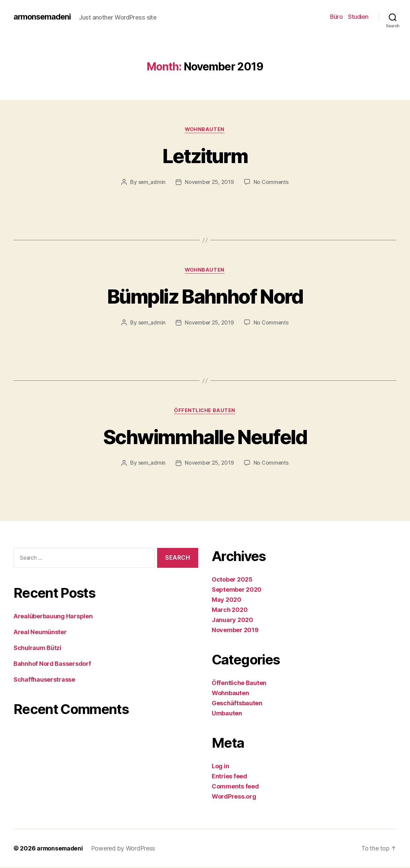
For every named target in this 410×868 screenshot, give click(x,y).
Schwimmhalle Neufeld (205, 437)
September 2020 (237, 590)
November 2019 (235, 631)
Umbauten (227, 714)
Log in (220, 767)
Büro (336, 17)
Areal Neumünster (40, 633)
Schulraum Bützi (37, 648)
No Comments (272, 182)
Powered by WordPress (125, 849)
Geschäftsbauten (237, 704)
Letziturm (205, 156)
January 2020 (232, 621)
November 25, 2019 (209, 182)
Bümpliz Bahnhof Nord (205, 296)
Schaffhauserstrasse (44, 680)
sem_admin (152, 182)
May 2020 (227, 600)
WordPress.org (234, 797)
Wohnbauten (205, 130)
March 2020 (230, 610)
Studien (358, 17)
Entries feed (229, 777)
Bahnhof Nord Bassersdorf (52, 664)
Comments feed (235, 787)
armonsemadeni (43, 17)
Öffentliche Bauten (205, 411)
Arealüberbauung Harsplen (53, 617)
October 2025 (232, 580)
